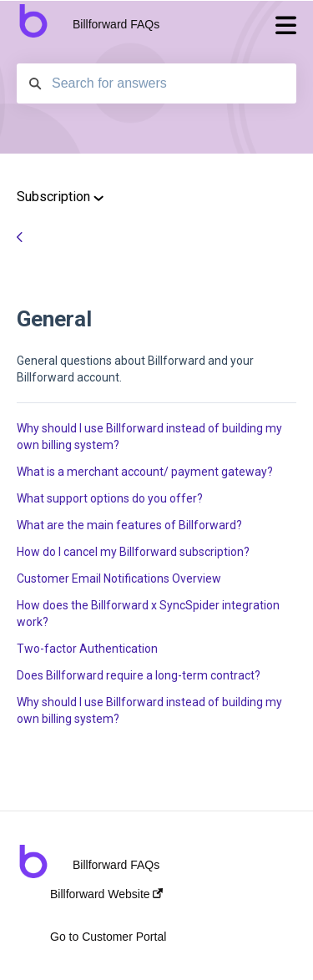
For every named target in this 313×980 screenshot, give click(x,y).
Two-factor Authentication (87, 649)
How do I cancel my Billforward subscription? (133, 552)
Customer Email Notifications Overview (119, 578)
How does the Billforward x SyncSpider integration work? (148, 614)
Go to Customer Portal (108, 937)
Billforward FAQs (116, 24)
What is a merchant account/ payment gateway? (145, 472)
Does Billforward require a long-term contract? (139, 675)
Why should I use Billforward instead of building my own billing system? (149, 437)
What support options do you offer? (110, 498)
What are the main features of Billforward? (129, 525)
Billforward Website (106, 894)
